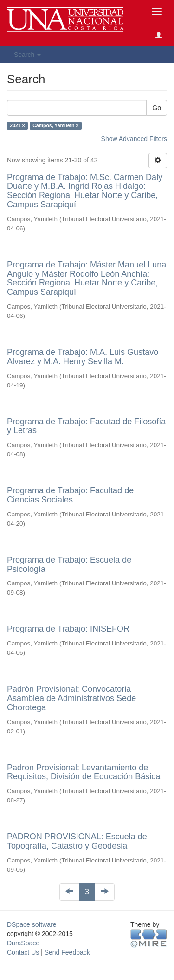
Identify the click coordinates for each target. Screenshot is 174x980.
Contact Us (23, 952)
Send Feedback (67, 952)
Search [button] (27, 55)
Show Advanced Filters (134, 139)
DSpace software (32, 924)
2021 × (17, 125)
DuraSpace (23, 943)
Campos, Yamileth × (55, 125)
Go (157, 108)
